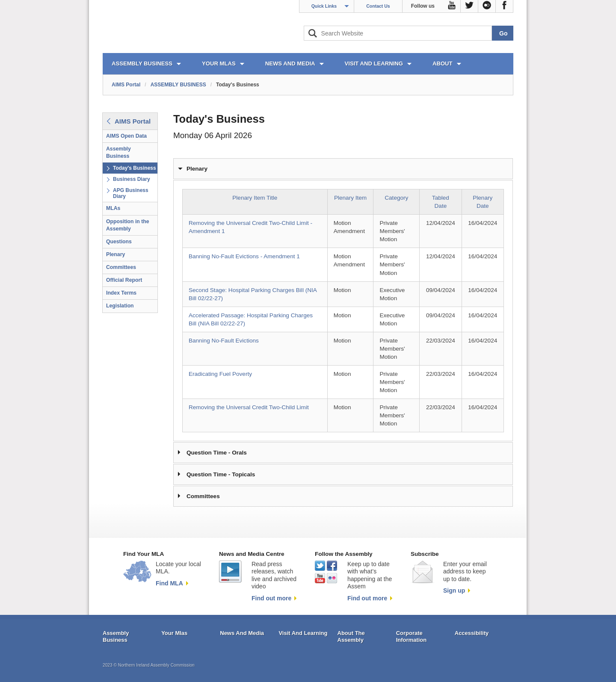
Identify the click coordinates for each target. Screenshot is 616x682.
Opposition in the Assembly (128, 225)
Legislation (120, 306)
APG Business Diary (131, 193)
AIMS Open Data (126, 136)
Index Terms (121, 293)
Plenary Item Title (255, 198)
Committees (121, 267)
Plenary (115, 254)
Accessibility (472, 633)
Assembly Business (118, 152)
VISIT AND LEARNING (374, 63)
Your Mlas (174, 633)
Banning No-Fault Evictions (224, 341)
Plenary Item (350, 198)
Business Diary (132, 179)
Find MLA (169, 583)
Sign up (454, 590)
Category (396, 198)
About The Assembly (351, 636)
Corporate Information (412, 636)
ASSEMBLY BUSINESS (142, 63)
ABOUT (443, 63)
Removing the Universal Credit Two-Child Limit (249, 407)
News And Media (242, 633)
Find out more (271, 598)
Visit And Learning (303, 633)
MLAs (113, 208)
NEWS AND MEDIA (290, 63)
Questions (119, 242)
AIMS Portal (126, 85)
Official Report (124, 280)
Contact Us (378, 6)
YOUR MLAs (219, 63)
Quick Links (324, 6)
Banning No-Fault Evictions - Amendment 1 (244, 256)
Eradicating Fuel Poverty (220, 374)
